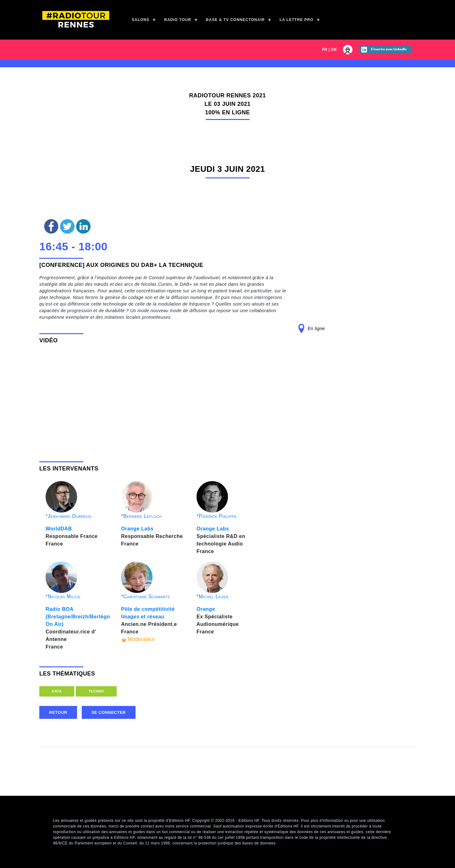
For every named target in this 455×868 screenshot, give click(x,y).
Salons (141, 20)
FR (325, 50)
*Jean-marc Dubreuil (69, 516)
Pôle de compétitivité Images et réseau (148, 613)
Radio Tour (178, 20)
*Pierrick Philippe (217, 516)
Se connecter (109, 712)
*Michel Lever (213, 597)
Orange (206, 609)
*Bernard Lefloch (141, 516)
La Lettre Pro (297, 20)
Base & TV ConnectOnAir (235, 20)
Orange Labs (137, 529)
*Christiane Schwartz (146, 597)
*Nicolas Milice (63, 597)
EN (334, 50)
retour (58, 712)
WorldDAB (59, 529)
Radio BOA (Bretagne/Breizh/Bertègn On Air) (78, 617)
